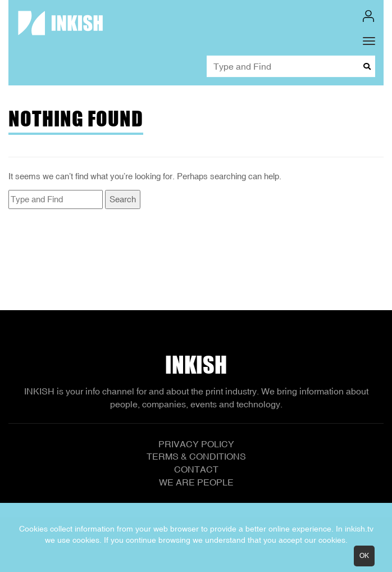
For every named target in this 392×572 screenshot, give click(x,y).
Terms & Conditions (196, 456)
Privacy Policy (196, 444)
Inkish (196, 365)
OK (364, 556)
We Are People (196, 482)
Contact (196, 469)
